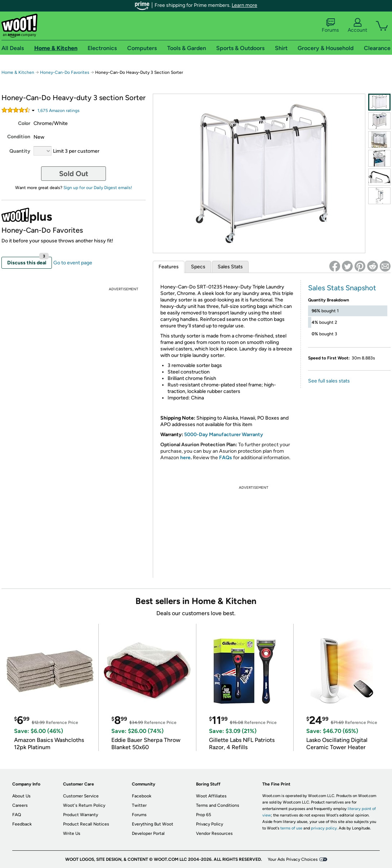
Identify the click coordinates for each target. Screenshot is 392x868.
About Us (21, 796)
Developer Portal (148, 833)
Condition (19, 137)
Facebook (142, 796)
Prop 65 (204, 815)
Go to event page (73, 263)
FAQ (17, 815)
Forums (330, 26)
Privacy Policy (210, 824)
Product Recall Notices (86, 824)
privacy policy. (324, 828)
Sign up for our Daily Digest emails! (98, 188)
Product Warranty (81, 815)
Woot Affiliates (211, 796)
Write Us (72, 833)
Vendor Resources (214, 833)
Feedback (22, 824)
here (185, 458)
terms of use (291, 828)
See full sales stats (329, 381)
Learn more (244, 5)
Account (357, 26)
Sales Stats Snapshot (342, 288)
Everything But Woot (153, 824)
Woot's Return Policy (84, 805)
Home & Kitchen (18, 72)
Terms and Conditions (218, 805)
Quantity (20, 151)
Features (169, 267)
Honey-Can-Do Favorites (65, 72)
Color (24, 123)
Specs (198, 267)
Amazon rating (59, 111)
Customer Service (81, 796)
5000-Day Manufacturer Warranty (224, 435)
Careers (20, 805)
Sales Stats (230, 267)
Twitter (139, 805)
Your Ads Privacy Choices (293, 859)
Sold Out (74, 174)
